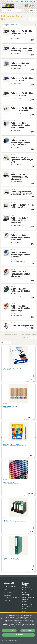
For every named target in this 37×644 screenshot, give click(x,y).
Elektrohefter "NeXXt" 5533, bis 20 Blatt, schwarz (22, 94)
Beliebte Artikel (6, 343)
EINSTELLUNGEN (28, 631)
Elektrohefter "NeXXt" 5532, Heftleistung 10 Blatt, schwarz (22, 33)
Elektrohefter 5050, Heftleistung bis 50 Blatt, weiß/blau (21, 255)
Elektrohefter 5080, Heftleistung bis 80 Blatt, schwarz (21, 291)
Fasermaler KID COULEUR (14, 445)
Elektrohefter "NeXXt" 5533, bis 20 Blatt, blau (22, 79)
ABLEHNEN (9, 631)
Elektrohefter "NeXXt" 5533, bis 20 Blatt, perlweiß (22, 109)
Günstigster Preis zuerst (10, 25)
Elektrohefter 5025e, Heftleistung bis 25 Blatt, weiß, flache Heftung (21, 125)
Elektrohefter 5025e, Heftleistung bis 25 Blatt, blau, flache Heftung (21, 142)
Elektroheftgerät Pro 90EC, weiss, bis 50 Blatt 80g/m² (21, 193)
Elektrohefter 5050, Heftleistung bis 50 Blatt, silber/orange (21, 274)
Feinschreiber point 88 (10, 407)
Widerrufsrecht (9, 589)
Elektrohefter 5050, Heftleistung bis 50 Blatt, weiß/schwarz (21, 237)
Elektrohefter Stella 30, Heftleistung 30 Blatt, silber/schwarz (20, 177)
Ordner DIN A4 (14, 521)
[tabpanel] (18, 458)
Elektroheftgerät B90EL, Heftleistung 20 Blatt (20, 64)
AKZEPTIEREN (18, 635)
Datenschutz (13, 640)
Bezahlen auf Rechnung (26, 594)
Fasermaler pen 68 (12, 483)
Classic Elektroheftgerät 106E (22, 325)
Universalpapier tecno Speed (12, 369)
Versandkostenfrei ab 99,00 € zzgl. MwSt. (28, 606)
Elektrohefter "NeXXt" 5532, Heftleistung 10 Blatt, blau (22, 49)
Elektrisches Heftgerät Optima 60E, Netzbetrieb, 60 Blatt (22, 160)
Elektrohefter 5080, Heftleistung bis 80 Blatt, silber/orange (21, 308)
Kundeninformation (10, 586)
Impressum (4, 640)
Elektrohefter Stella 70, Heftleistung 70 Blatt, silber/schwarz (20, 220)
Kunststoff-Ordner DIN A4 (14, 559)
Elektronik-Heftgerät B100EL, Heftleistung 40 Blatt (22, 206)
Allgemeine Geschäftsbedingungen (11, 596)
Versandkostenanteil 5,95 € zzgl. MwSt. (29, 600)
